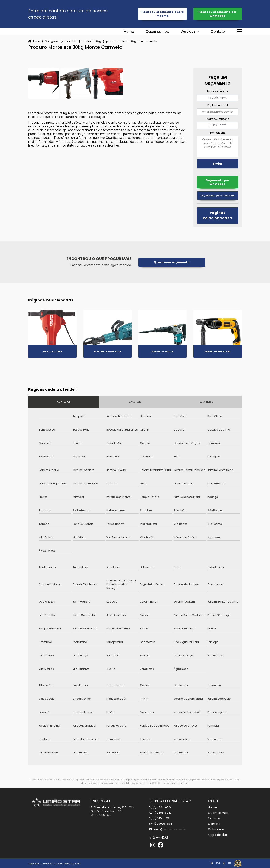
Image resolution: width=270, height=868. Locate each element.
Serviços (188, 31)
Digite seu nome (217, 91)
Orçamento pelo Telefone (218, 195)
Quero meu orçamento (172, 262)
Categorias (52, 41)
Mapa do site (217, 835)
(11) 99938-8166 (161, 824)
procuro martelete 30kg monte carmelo (131, 41)
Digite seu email (218, 105)
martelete (71, 41)
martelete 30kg (91, 41)
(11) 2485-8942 (160, 813)
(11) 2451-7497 (160, 818)
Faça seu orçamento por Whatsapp (218, 14)
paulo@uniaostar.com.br (167, 829)
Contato (218, 32)
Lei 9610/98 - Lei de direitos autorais (168, 783)
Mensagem (217, 133)
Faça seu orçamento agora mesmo (162, 14)
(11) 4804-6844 (161, 807)
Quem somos (157, 32)
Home (129, 32)
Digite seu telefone (217, 119)
